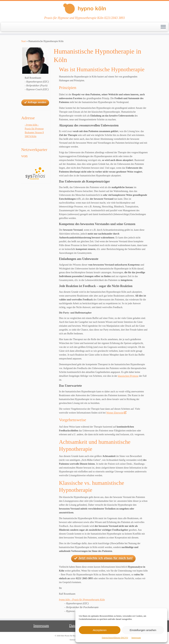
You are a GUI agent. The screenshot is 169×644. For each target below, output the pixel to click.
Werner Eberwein (116, 413)
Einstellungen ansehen (143, 630)
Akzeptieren (100, 630)
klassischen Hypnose (128, 376)
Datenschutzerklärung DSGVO (115, 638)
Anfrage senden (35, 102)
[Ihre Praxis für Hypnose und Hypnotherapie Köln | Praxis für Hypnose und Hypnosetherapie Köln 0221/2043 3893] (84, 8)
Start (24, 41)
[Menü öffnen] (163, 27)
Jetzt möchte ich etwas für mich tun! (103, 558)
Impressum (136, 638)
